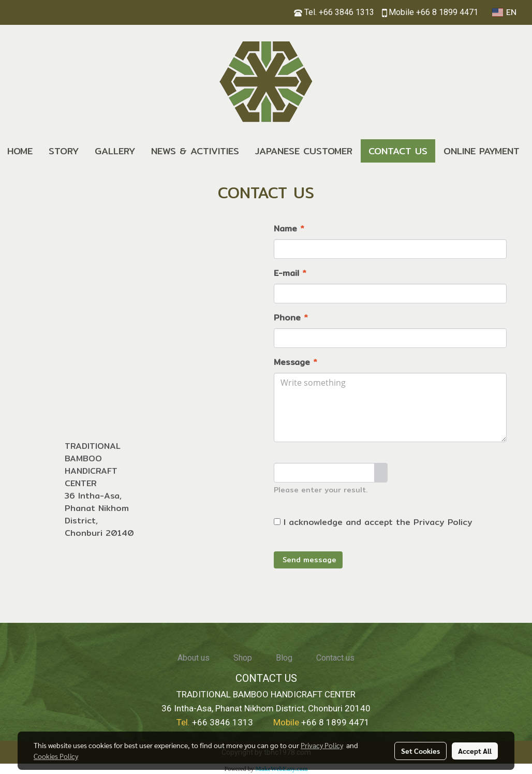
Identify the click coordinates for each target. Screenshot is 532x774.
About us (194, 658)
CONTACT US (398, 151)
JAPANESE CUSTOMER (304, 151)
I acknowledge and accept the (373, 522)
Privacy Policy (443, 522)
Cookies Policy (56, 756)
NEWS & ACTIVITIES (195, 151)
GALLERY (115, 151)
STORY (64, 151)
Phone (291, 318)
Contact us (335, 658)
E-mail (290, 273)
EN (504, 12)
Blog (284, 658)
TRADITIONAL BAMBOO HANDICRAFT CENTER (93, 465)
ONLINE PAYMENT (482, 151)
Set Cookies (420, 751)
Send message (308, 560)
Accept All (475, 751)
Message (295, 362)
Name (289, 229)
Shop (243, 658)
